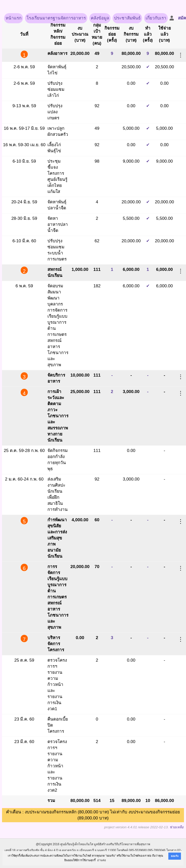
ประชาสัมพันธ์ (127, 18)
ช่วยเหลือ (177, 827)
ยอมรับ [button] (175, 856)
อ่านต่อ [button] (102, 860)
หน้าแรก (14, 18)
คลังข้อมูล (100, 18)
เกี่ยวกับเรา (156, 18)
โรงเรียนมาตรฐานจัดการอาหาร (56, 18)
